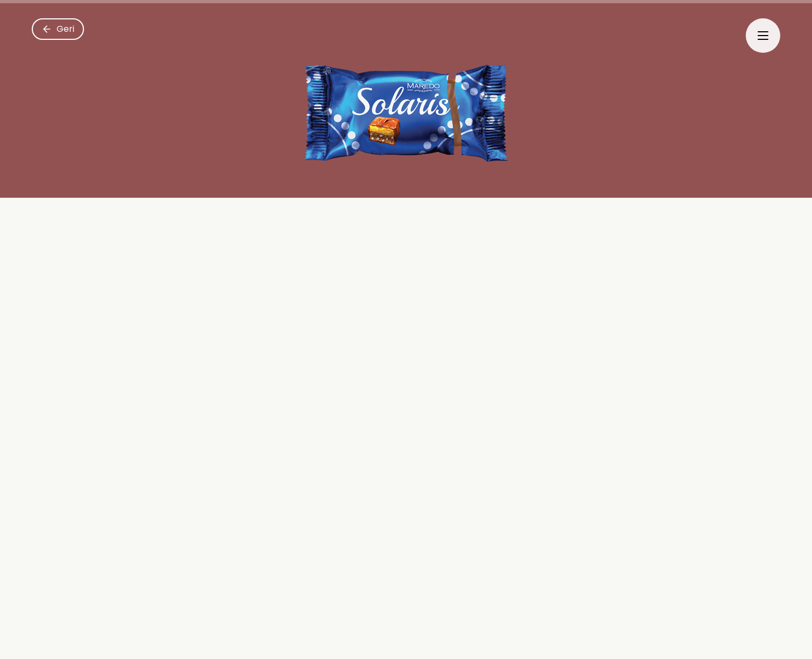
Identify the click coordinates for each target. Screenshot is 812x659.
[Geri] (58, 29)
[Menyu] (763, 36)
